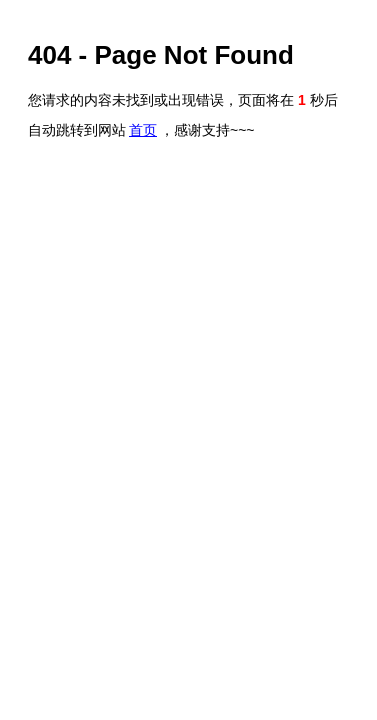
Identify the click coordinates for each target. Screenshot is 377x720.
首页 (143, 130)
